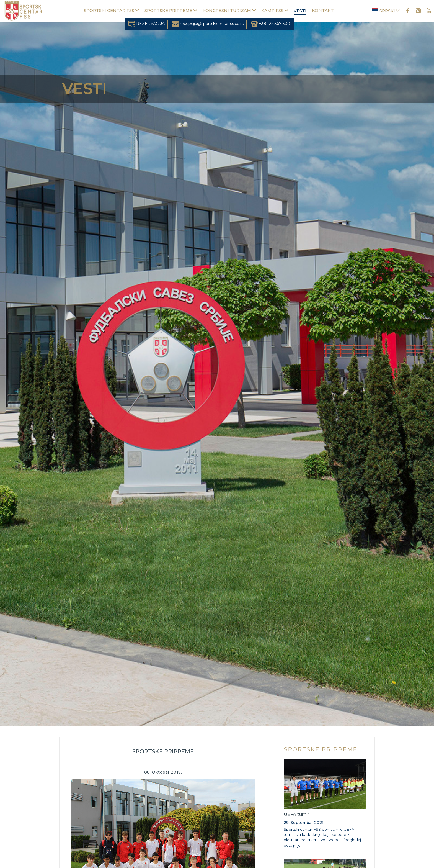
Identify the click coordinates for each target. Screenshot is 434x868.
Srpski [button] (386, 11)
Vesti (300, 11)
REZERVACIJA (146, 24)
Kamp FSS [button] (275, 10)
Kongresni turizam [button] (229, 10)
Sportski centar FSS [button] (111, 10)
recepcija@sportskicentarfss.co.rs (208, 24)
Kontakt (323, 10)
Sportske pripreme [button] (171, 10)
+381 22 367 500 (270, 24)
